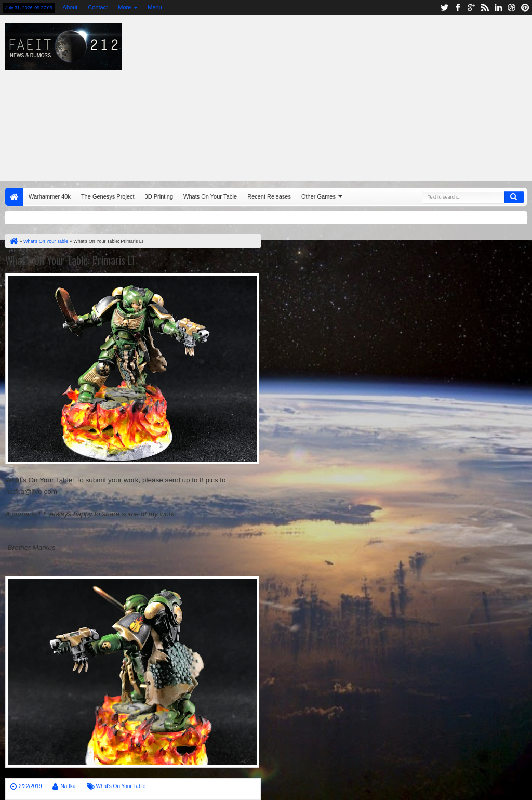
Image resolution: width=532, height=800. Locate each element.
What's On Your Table (121, 786)
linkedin (498, 8)
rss (485, 8)
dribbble (512, 8)
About (70, 7)
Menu (155, 7)
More (124, 7)
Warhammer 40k (50, 196)
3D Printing (159, 196)
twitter (444, 8)
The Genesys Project (108, 196)
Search (514, 197)
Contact (98, 7)
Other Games (318, 196)
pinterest (525, 8)
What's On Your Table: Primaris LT (71, 260)
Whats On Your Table (210, 196)
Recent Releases (269, 196)
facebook (458, 8)
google (471, 8)
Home (14, 197)
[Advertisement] (340, 96)
